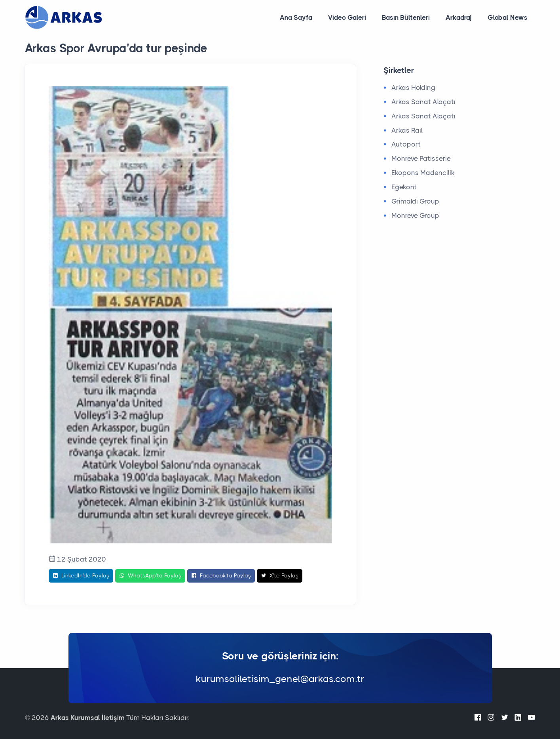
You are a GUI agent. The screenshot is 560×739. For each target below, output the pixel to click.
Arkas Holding (413, 88)
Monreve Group (415, 215)
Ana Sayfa (296, 17)
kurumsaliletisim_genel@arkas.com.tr (280, 679)
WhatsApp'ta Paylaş (150, 576)
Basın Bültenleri (406, 17)
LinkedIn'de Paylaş (81, 576)
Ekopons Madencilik (423, 173)
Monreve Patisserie (421, 158)
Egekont (404, 187)
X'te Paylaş (280, 576)
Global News (508, 17)
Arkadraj (459, 17)
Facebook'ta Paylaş (221, 576)
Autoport (406, 144)
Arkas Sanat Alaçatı (423, 102)
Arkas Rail (407, 130)
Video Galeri (347, 17)
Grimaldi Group (415, 201)
